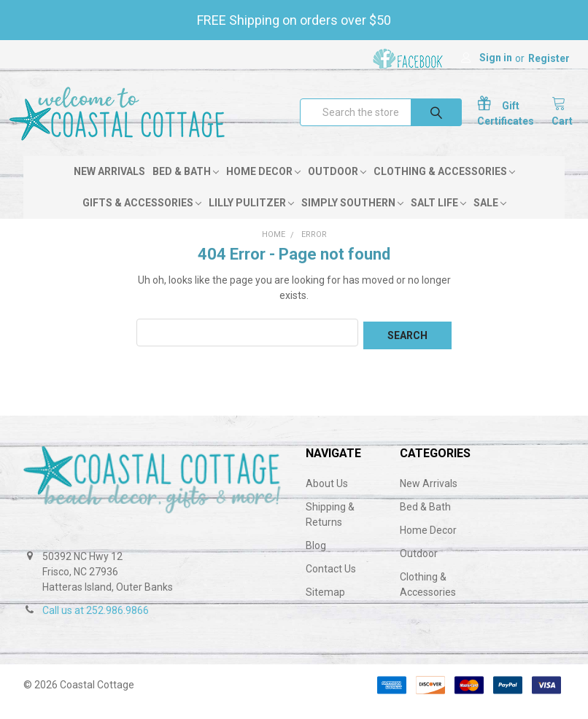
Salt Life (438, 219)
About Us (327, 497)
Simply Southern (352, 219)
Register (549, 58)
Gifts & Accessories (142, 219)
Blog (316, 559)
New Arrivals (109, 187)
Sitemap (325, 605)
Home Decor (263, 187)
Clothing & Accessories (444, 187)
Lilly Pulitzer (251, 219)
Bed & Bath (186, 187)
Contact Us (331, 582)
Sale (490, 219)
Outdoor (337, 187)
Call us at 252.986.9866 (96, 623)
